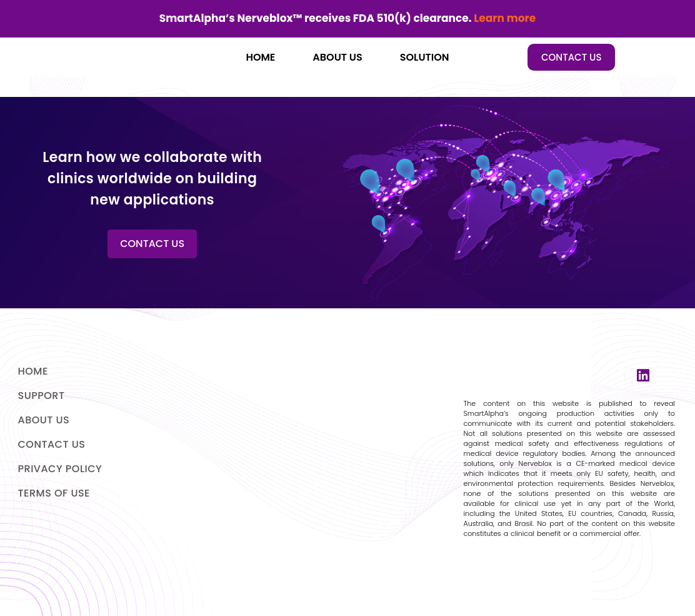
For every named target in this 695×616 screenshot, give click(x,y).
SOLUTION (425, 57)
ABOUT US (337, 57)
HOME (260, 57)
